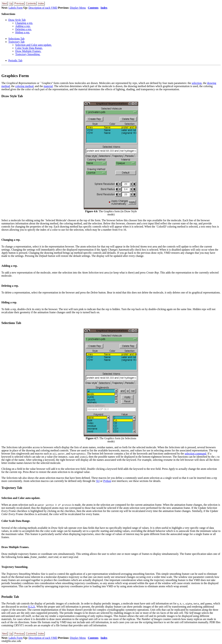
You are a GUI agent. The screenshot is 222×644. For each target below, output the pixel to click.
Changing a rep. (24, 23)
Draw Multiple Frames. (28, 51)
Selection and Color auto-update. (34, 45)
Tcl (98, 481)
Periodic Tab (15, 60)
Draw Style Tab (17, 20)
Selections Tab (16, 39)
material (48, 86)
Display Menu (78, 8)
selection (197, 83)
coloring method (24, 86)
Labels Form (16, 8)
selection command (195, 454)
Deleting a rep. (24, 29)
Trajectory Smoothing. (28, 54)
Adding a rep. (23, 26)
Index (104, 8)
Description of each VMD (43, 8)
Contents (93, 8)
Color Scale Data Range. (29, 48)
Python (107, 481)
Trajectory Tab (16, 42)
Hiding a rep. (23, 32)
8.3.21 (32, 607)
